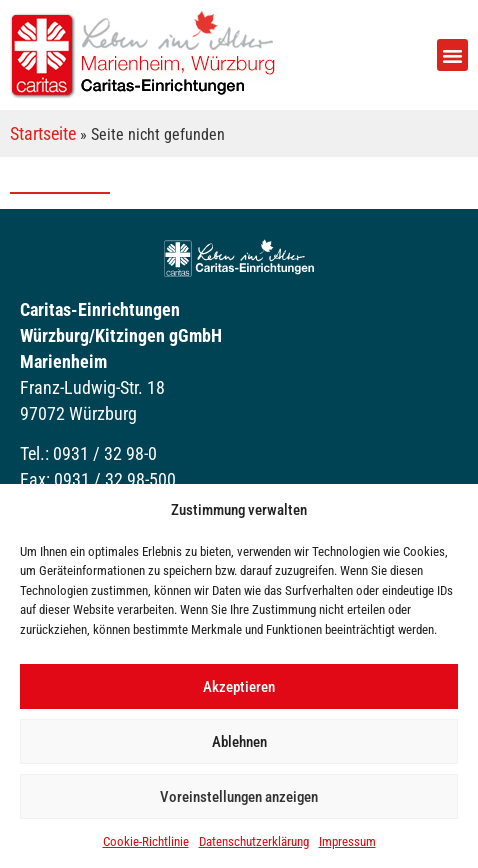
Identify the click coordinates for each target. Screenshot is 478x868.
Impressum (347, 841)
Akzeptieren (239, 687)
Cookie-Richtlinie (146, 841)
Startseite (43, 133)
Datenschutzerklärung (254, 841)
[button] (453, 55)
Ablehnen (239, 742)
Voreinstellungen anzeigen (239, 797)
